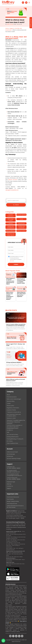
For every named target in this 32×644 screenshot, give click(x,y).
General (11, 223)
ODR (8, 432)
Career (9, 403)
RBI (9, 564)
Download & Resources (13, 497)
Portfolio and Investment (21, 227)
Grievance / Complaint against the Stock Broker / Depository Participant (16, 422)
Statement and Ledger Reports (11, 234)
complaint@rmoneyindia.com (14, 476)
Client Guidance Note (12, 443)
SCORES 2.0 (10, 430)
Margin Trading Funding (13, 501)
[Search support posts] (16, 200)
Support (12, 28)
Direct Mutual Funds (12, 504)
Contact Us (10, 486)
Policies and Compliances (11, 227)
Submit (16, 264)
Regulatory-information (13, 408)
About (8, 395)
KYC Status (10, 441)
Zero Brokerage (11, 454)
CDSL (23, 564)
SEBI (7, 564)
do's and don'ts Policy (12, 435)
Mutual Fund (21, 223)
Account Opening (21, 215)
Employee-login (11, 482)
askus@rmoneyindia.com (13, 472)
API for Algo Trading (11, 220)
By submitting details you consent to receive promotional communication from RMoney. (17, 259)
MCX (15, 564)
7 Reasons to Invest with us (14, 412)
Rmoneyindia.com (17, 640)
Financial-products (12, 397)
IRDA (7, 565)
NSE (11, 564)
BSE (13, 564)
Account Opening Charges (14, 458)
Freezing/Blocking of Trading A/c (15, 439)
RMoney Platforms (11, 231)
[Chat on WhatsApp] (3, 641)
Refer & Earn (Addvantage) (14, 399)
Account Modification (11, 215)
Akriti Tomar (10, 24)
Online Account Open (12, 452)
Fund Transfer (10, 499)
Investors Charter (11, 410)
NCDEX (18, 564)
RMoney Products (21, 231)
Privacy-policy (10, 406)
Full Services (10, 456)
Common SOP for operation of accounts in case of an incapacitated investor (15, 427)
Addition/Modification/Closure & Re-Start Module (15, 506)
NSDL (21, 564)
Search (16, 205)
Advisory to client (11, 418)
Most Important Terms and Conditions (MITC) (14, 415)
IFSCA (13, 550)
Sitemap (9, 484)
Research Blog (11, 401)
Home (7, 28)
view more (12, 261)
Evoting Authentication (13, 437)
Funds (21, 219)
